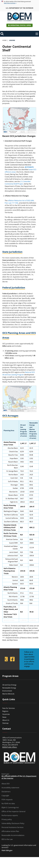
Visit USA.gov (7, 850)
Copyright (5, 796)
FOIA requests (7, 800)
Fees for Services (9, 708)
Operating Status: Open (20, 25)
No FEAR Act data (8, 804)
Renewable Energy (9, 688)
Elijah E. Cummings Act (10, 807)
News (4, 717)
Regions (5, 711)
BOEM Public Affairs (10, 747)
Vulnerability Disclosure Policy (13, 823)
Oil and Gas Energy (9, 685)
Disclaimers (6, 792)
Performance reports (10, 815)
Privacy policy (7, 819)
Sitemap (5, 723)
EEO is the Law (7, 839)
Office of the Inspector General (13, 811)
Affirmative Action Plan (10, 831)
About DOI (6, 784)
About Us (6, 720)
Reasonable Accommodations (13, 835)
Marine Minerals (8, 694)
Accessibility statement (10, 788)
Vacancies (6, 714)
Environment (7, 691)
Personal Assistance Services (13, 827)
